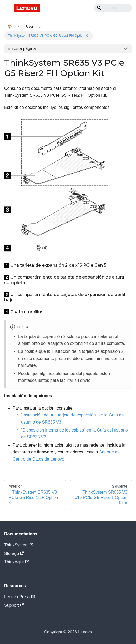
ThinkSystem (19, 545)
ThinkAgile (16, 562)
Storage (14, 553)
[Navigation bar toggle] (8, 8)
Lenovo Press (20, 597)
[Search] (113, 8)
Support (14, 605)
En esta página (22, 48)
